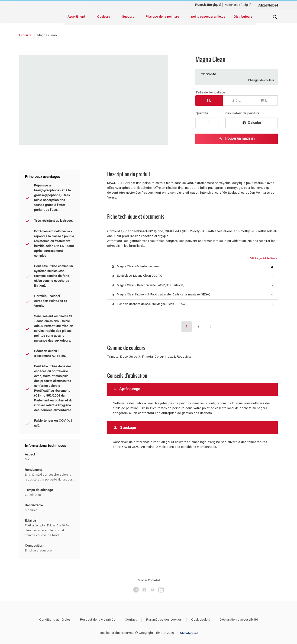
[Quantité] (209, 123)
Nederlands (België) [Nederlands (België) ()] (238, 5)
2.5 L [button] (236, 101)
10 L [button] (264, 101)
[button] (272, 266)
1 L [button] (209, 101)
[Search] (275, 17)
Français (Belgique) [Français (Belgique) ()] (208, 5)
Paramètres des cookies (164, 620)
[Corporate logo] (268, 5)
